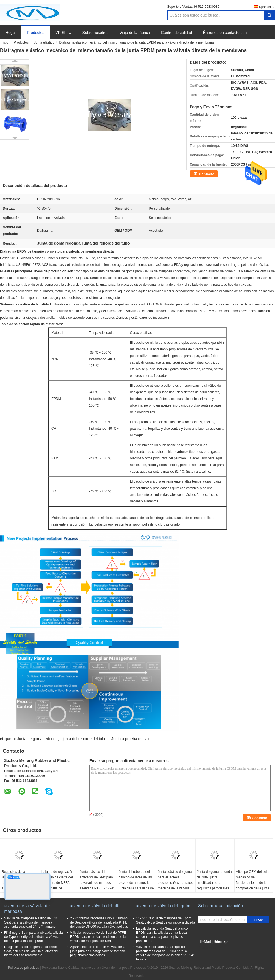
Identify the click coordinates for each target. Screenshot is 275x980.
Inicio (4, 42)
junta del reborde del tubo (85, 739)
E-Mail (205, 941)
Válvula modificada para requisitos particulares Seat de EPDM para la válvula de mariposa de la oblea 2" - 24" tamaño (165, 953)
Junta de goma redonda (37, 739)
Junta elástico (44, 42)
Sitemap (220, 941)
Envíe (258, 920)
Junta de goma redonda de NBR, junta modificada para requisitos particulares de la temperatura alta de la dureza (214, 886)
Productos (36, 33)
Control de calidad (177, 33)
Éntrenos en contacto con (225, 33)
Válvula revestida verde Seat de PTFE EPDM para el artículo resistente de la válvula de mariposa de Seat (98, 937)
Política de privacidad (24, 968)
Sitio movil (207, 948)
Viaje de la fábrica (135, 33)
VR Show (63, 33)
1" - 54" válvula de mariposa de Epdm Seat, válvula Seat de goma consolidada (166, 920)
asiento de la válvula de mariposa (27, 909)
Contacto (207, 174)
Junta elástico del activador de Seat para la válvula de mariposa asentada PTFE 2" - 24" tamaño (97, 883)
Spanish (267, 7)
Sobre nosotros (96, 33)
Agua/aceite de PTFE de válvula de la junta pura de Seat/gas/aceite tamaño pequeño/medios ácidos (98, 951)
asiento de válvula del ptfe (95, 906)
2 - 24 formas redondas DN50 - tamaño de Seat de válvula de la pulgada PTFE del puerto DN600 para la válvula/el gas (99, 922)
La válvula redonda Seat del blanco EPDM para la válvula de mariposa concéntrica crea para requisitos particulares (162, 935)
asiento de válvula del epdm (163, 906)
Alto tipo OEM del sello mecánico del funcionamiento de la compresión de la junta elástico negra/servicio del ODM (253, 886)
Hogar (11, 33)
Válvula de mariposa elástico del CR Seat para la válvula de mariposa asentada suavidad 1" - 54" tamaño (31, 922)
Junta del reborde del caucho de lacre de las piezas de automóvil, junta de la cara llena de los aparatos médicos (136, 883)
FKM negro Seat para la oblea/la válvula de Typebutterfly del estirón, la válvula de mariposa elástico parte (33, 937)
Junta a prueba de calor (132, 739)
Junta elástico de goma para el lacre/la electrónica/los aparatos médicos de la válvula (175, 880)
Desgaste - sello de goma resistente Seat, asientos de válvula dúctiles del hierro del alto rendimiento (31, 951)
